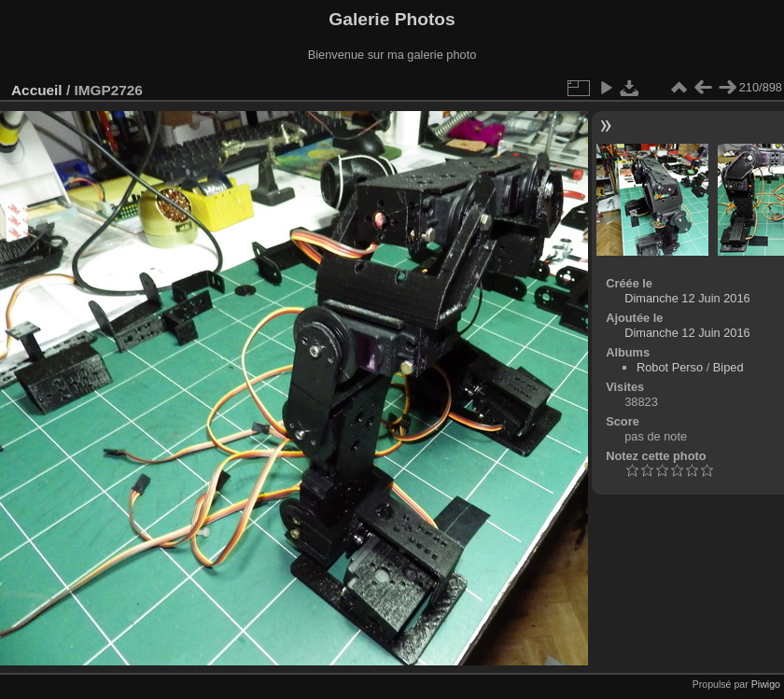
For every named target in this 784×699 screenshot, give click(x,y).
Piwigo (766, 684)
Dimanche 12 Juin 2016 (687, 298)
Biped (728, 367)
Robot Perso (670, 367)
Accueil (37, 90)
